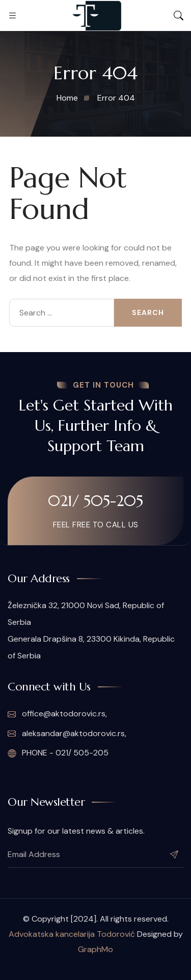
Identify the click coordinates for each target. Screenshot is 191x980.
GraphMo (95, 949)
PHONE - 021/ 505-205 (58, 753)
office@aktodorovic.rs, (57, 714)
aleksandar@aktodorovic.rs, (67, 734)
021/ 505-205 (95, 501)
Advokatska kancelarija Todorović (72, 934)
